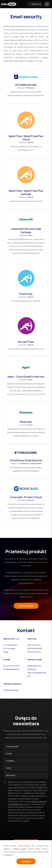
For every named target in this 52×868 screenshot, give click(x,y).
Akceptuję (26, 861)
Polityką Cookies (20, 849)
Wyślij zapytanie (26, 606)
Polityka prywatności (11, 690)
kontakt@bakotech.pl (11, 669)
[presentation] (25, 830)
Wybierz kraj (35, 4)
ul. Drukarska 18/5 (10, 645)
